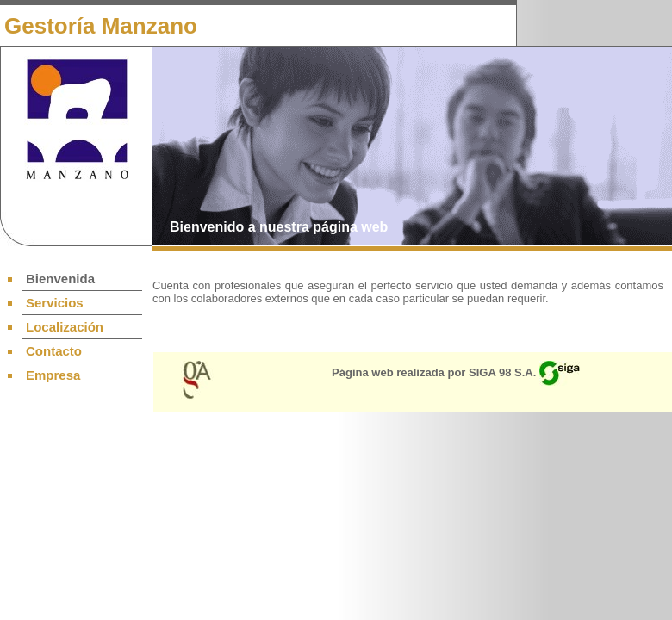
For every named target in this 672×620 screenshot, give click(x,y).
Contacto (54, 351)
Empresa (53, 375)
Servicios (55, 303)
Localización (65, 327)
